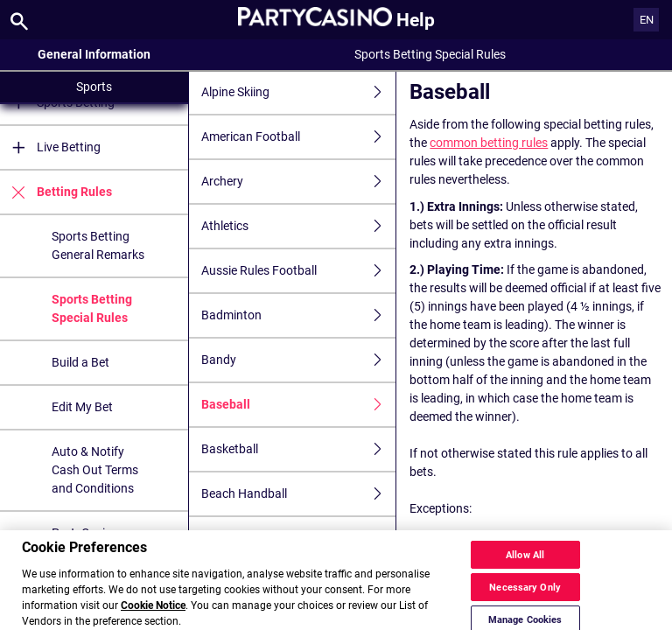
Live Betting (50, 147)
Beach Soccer (298, 539)
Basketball (298, 449)
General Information (94, 54)
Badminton (298, 315)
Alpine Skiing (298, 92)
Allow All (525, 570)
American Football (298, 137)
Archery (298, 182)
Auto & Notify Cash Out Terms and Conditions (95, 470)
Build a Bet (80, 362)
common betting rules (489, 143)
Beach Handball (298, 494)
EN (647, 20)
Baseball (298, 405)
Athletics (298, 226)
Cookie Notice (153, 620)
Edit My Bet (82, 407)
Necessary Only (525, 602)
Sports (94, 87)
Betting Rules (56, 192)
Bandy (298, 360)
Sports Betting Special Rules (92, 308)
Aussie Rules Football (298, 271)
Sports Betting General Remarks (98, 245)
